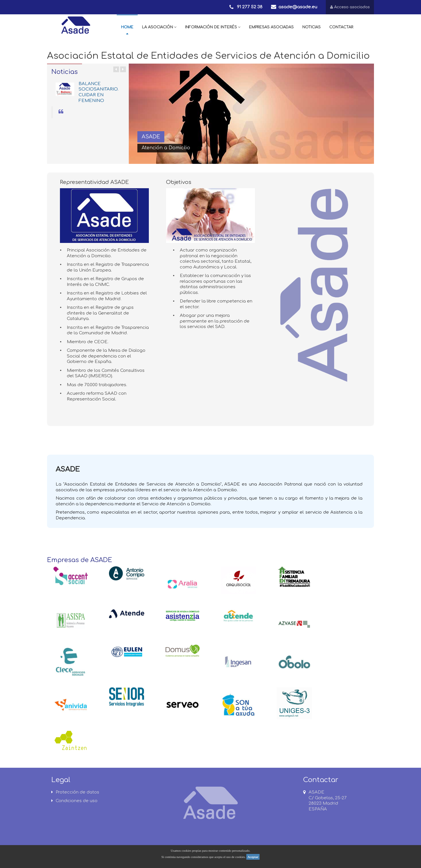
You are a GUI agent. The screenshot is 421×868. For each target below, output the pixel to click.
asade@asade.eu (298, 7)
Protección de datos (75, 792)
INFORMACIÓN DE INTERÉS (213, 27)
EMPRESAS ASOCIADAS (271, 27)
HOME (127, 27)
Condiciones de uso (74, 801)
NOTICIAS (311, 27)
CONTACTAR (341, 27)
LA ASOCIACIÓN (159, 27)
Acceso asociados (350, 7)
